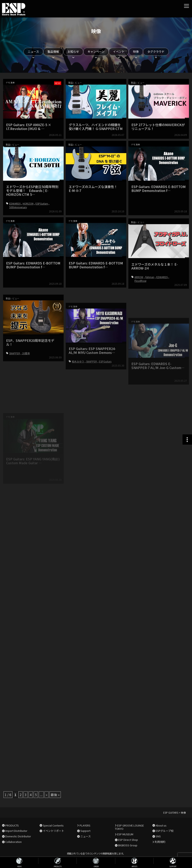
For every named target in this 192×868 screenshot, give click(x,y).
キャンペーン (96, 52)
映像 (136, 52)
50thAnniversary (18, 207)
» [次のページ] (47, 795)
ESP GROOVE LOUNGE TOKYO (129, 827)
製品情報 (53, 52)
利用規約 (160, 842)
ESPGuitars (42, 203)
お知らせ (73, 52)
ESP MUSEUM (125, 834)
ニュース (33, 52)
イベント (119, 52)
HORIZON (28, 203)
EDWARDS (15, 203)
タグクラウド (156, 52)
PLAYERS (85, 825)
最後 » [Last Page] (55, 795)
